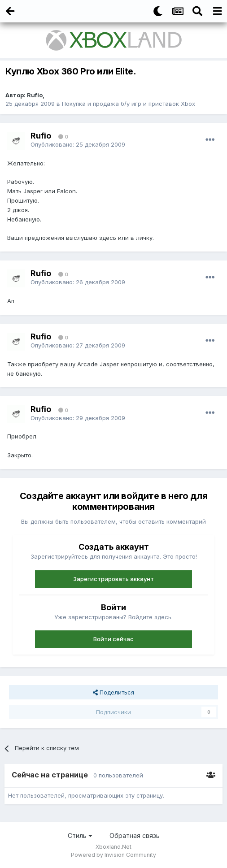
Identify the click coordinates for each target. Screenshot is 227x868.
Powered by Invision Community (113, 855)
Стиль (80, 835)
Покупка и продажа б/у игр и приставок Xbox (129, 104)
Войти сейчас (113, 639)
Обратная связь (135, 835)
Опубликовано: (78, 144)
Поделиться (113, 692)
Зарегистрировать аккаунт (113, 579)
